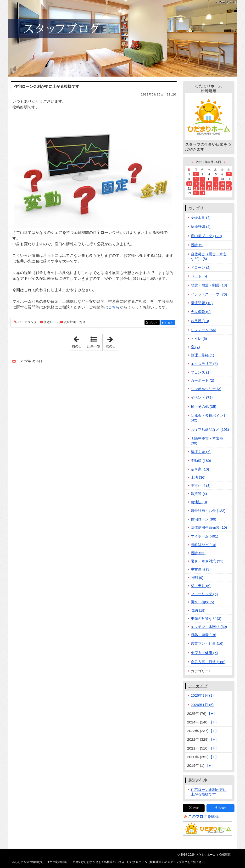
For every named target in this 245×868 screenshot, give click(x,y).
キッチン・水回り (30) (209, 627)
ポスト (154, 323)
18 (209, 184)
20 (222, 184)
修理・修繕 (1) (202, 355)
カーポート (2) (202, 380)
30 (196, 193)
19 (216, 184)
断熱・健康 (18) (203, 635)
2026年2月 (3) (202, 695)
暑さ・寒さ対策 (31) (207, 561)
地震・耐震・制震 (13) (209, 285)
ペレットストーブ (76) (209, 294)
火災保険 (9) (201, 312)
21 (229, 184)
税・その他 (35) (203, 406)
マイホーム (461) (204, 536)
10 (202, 179)
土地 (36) (198, 477)
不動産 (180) (201, 461)
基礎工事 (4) (201, 217)
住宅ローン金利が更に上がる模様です (47, 87)
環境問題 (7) (201, 452)
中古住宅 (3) (201, 569)
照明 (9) (197, 578)
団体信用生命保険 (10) (209, 527)
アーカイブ (198, 686)
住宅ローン (51, 322)
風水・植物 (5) (202, 602)
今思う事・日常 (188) (208, 662)
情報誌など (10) (203, 545)
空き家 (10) (200, 469)
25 (209, 188)
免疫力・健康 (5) (204, 653)
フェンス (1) (201, 372)
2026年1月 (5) (202, 705)
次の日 (112, 341)
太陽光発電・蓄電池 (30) (207, 441)
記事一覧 (94, 346)
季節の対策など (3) (206, 619)
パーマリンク (27, 322)
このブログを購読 (203, 816)
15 (189, 184)
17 (202, 184)
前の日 (78, 341)
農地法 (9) (199, 502)
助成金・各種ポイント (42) (209, 418)
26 (216, 188)
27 (222, 188)
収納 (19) (198, 610)
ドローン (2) (201, 267)
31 (202, 193)
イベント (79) (202, 397)
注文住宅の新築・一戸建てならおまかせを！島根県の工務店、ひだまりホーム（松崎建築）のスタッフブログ (122, 38)
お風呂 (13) (200, 321)
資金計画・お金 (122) (208, 511)
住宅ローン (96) (203, 519)
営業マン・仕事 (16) (207, 643)
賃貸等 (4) (199, 494)
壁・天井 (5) (201, 586)
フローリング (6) (204, 594)
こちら (114, 307)
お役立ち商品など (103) (210, 429)
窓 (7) (195, 347)
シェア (170, 323)
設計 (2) (197, 245)
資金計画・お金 (75, 322)
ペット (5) (199, 276)
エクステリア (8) (204, 364)
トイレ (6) (199, 339)
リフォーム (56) (203, 330)
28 (229, 188)
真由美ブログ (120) (206, 236)
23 (196, 188)
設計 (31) (198, 553)
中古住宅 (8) (201, 485)
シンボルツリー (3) (206, 389)
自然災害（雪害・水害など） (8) (209, 256)
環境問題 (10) (202, 303)
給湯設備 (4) (201, 227)
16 (196, 184)
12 (216, 179)
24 (202, 188)
